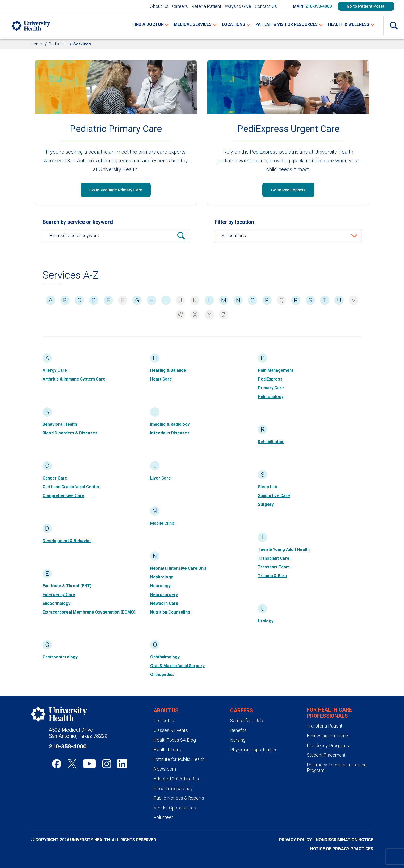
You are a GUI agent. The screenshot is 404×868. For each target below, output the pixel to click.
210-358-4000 (318, 6)
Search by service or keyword (78, 222)
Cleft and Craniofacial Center (71, 487)
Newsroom (165, 769)
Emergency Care (59, 595)
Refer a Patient (206, 6)
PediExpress (270, 379)
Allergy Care (55, 370)
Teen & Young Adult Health (284, 549)
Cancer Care (55, 478)
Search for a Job (247, 720)
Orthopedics (162, 675)
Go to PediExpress (288, 190)
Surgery (266, 504)
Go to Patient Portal (366, 6)
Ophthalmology (165, 657)
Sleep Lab (267, 487)
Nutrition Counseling (170, 612)
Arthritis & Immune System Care (74, 379)
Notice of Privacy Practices (342, 849)
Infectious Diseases (170, 433)
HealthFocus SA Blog (175, 740)
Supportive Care (274, 496)
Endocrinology (56, 603)
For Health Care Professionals (329, 713)
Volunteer (163, 817)
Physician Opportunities (254, 750)
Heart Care (161, 379)
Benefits (238, 730)
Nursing (238, 740)
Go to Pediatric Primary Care (116, 190)
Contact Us (266, 6)
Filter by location (234, 222)
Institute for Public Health (179, 759)
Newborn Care (164, 603)
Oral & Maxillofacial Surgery (177, 666)
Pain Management (276, 370)
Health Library (168, 750)
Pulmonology (271, 397)
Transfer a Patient (325, 726)
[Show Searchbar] (394, 26)
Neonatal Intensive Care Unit (178, 568)
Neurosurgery (164, 595)
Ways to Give (238, 6)
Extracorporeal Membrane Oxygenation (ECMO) (89, 612)
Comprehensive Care (63, 496)
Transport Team (274, 567)
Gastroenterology (60, 657)
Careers (180, 6)
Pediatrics (58, 44)
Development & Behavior (67, 541)
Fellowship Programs (328, 736)
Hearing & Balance (168, 370)
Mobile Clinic (163, 523)
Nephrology (162, 577)
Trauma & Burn (272, 576)
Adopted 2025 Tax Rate (177, 779)
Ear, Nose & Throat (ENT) (67, 586)
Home (36, 44)
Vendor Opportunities (175, 808)
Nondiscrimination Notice (344, 840)
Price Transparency (173, 788)
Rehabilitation (271, 442)
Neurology (160, 586)
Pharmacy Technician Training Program (337, 768)
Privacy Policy (295, 840)
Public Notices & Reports (179, 798)
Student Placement (326, 755)
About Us (159, 6)
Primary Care (271, 388)
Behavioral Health (60, 424)
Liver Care (161, 478)
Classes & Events (171, 730)
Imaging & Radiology (170, 424)
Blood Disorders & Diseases (70, 433)
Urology (266, 621)
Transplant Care (274, 558)
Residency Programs (328, 745)
